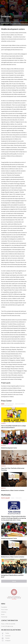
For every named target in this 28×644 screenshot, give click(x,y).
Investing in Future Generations (19, 23)
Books (3, 614)
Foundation (4, 607)
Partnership (4, 617)
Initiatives (4, 612)
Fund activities (5, 23)
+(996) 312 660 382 (10, 624)
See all (14, 581)
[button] (25, 3)
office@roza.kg (9, 626)
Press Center (4, 609)
